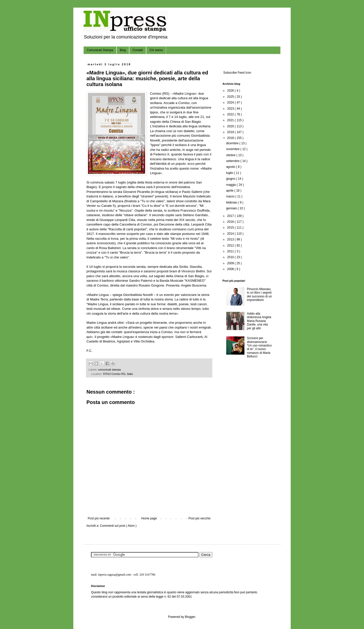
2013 (231, 239)
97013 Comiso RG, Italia (118, 374)
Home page (149, 518)
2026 (231, 91)
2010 (231, 257)
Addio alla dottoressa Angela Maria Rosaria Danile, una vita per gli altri (259, 321)
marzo (231, 196)
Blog (123, 50)
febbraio (232, 202)
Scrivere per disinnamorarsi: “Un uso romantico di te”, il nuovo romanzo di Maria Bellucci (259, 347)
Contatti (138, 50)
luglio (230, 173)
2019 (231, 132)
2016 (231, 222)
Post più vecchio (200, 518)
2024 (231, 103)
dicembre (233, 143)
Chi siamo (156, 50)
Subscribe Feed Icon (237, 73)
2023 (231, 109)
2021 (231, 120)
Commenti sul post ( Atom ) (118, 526)
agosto (231, 167)
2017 (231, 216)
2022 (231, 114)
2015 (231, 228)
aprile (230, 191)
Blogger (190, 617)
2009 (231, 263)
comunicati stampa (109, 370)
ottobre (231, 155)
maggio (231, 185)
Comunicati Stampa (100, 50)
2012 (231, 246)
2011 (231, 251)
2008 (231, 269)
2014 (231, 234)
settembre (233, 161)
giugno (231, 179)
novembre (233, 149)
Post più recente (99, 518)
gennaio (232, 208)
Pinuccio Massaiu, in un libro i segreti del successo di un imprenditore (259, 295)
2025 (231, 97)
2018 (231, 138)
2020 (231, 126)
